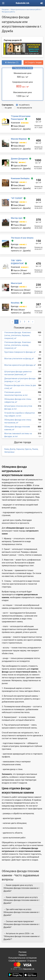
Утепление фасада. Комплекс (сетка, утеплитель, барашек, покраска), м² (18, 335)
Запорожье (9, 452)
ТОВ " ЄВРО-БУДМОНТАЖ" (17, 262)
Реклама (23, 952)
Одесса (28, 449)
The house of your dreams (22, 238)
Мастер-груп (17, 218)
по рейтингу (24, 105)
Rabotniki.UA (22, 3)
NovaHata (15, 303)
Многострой (16, 283)
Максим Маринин (19, 139)
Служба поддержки (17, 961)
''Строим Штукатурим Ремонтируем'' (21, 118)
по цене (8, 108)
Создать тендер (33, 62)
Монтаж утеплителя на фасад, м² (19, 359)
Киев (7, 449)
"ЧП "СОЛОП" (17, 198)
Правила (22, 955)
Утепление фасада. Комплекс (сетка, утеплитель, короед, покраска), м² (18, 345)
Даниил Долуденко (20, 159)
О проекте (32, 961)
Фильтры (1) (12, 62)
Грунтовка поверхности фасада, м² (20, 352)
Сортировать (8, 105)
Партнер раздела (12, 40)
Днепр (12, 449)
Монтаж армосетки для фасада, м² (20, 365)
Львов (35, 449)
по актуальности (24, 108)
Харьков (20, 449)
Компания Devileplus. (20, 178)
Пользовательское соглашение (23, 958)
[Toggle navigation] (3, 3)
